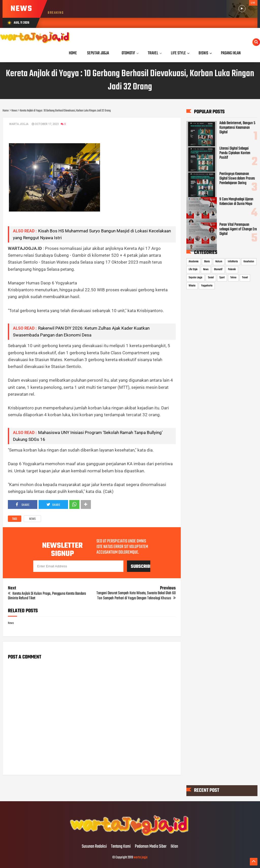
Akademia (194, 262)
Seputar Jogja (196, 278)
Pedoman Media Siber (151, 847)
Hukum (219, 262)
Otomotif (218, 270)
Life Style (193, 270)
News (32, 519)
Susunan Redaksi (94, 847)
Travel (245, 278)
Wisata (192, 286)
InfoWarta (233, 262)
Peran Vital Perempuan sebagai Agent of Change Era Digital (238, 230)
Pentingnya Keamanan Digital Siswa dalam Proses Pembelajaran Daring (237, 179)
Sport (222, 278)
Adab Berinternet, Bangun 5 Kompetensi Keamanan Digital (237, 128)
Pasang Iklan (231, 53)
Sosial (211, 278)
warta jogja (141, 857)
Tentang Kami (121, 847)
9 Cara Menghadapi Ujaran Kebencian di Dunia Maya (236, 202)
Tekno (233, 278)
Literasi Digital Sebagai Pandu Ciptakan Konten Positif (235, 153)
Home (73, 53)
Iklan (174, 847)
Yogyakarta (207, 286)
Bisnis (207, 262)
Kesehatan (249, 262)
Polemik (232, 270)
